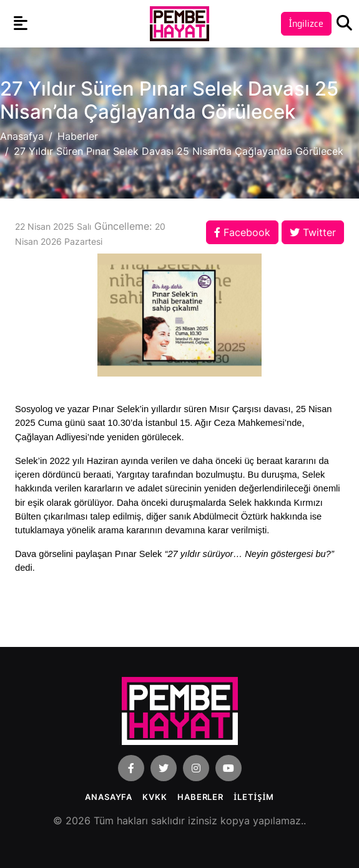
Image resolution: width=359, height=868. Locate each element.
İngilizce (306, 23)
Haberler (78, 136)
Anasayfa (109, 797)
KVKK (155, 797)
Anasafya (22, 136)
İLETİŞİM (254, 797)
